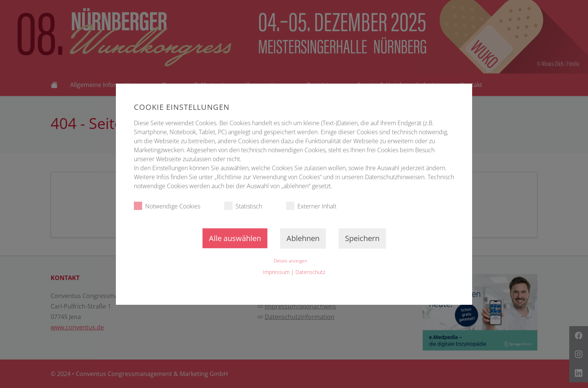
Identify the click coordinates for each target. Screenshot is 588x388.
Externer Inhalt (311, 206)
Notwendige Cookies (167, 206)
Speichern (362, 238)
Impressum (276, 272)
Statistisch (243, 206)
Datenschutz (310, 272)
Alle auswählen (235, 238)
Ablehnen (303, 238)
